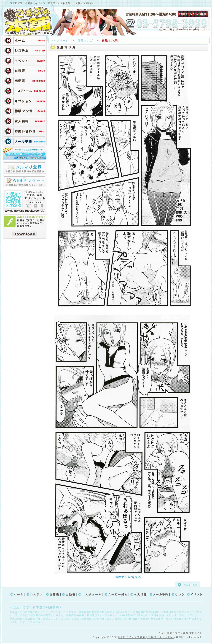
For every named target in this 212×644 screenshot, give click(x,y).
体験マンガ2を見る (128, 577)
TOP (30, 21)
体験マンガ (85, 41)
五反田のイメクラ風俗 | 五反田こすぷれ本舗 (146, 637)
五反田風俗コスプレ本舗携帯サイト (180, 633)
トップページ (60, 41)
